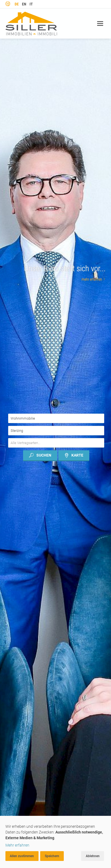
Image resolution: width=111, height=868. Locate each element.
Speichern (52, 856)
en (24, 4)
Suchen (40, 455)
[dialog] (55, 842)
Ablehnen (93, 856)
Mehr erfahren (17, 845)
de (17, 4)
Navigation (100, 24)
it (31, 4)
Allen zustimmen (22, 856)
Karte (74, 455)
